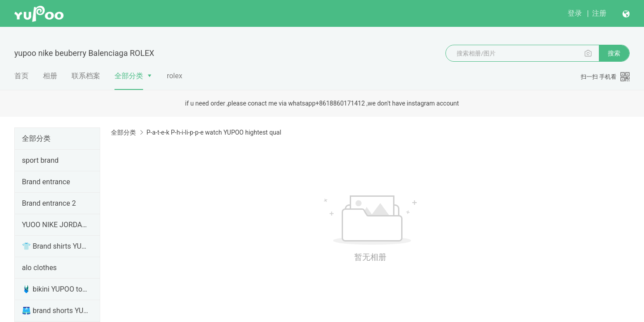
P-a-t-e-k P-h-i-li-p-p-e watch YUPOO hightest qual (214, 132)
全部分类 (129, 76)
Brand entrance (46, 182)
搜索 (614, 53)
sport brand (40, 160)
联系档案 (86, 76)
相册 (50, 76)
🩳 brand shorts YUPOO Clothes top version (55, 311)
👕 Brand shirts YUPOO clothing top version (55, 246)
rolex (175, 76)
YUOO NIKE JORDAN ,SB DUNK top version (55, 225)
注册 (599, 13)
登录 (575, 13)
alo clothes (39, 268)
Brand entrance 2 (49, 203)
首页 (21, 76)
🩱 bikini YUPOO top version (55, 289)
